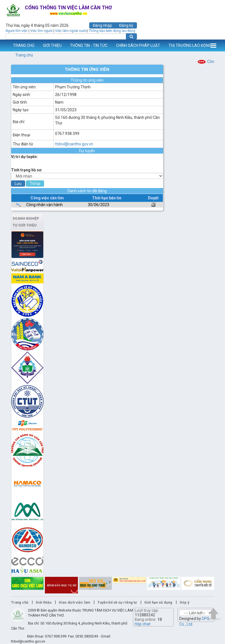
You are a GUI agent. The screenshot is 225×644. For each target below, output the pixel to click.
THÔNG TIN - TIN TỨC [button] (89, 45)
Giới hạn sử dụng (158, 602)
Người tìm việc (17, 31)
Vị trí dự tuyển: (24, 157)
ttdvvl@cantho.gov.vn (74, 144)
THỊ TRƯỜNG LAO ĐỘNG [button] (190, 45)
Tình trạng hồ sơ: (27, 170)
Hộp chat (143, 624)
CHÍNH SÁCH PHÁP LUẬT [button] (138, 45)
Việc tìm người (41, 31)
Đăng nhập (102, 25)
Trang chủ (24, 55)
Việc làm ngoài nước (71, 31)
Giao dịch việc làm (74, 602)
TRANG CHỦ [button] (24, 45)
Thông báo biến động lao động (112, 31)
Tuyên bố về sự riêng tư (117, 602)
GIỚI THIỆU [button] (52, 45)
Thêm (213, 45)
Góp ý (184, 602)
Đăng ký (126, 25)
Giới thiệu (43, 602)
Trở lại (35, 184)
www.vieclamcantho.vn (5, 45)
